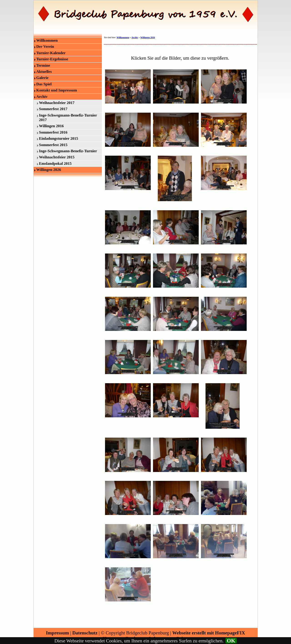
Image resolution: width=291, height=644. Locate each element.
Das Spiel (44, 84)
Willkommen (47, 40)
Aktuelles (44, 72)
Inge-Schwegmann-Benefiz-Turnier (68, 151)
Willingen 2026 (49, 170)
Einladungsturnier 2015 (59, 138)
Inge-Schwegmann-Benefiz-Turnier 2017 (68, 118)
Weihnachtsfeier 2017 (57, 103)
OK (231, 641)
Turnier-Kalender (51, 53)
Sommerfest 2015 (53, 145)
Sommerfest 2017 (53, 109)
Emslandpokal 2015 (55, 164)
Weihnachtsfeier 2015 (57, 157)
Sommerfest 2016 (53, 132)
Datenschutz (85, 633)
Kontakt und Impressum (57, 90)
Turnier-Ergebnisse (52, 59)
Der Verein (45, 47)
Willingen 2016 (51, 126)
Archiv (42, 97)
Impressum (57, 633)
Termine (43, 65)
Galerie (43, 78)
